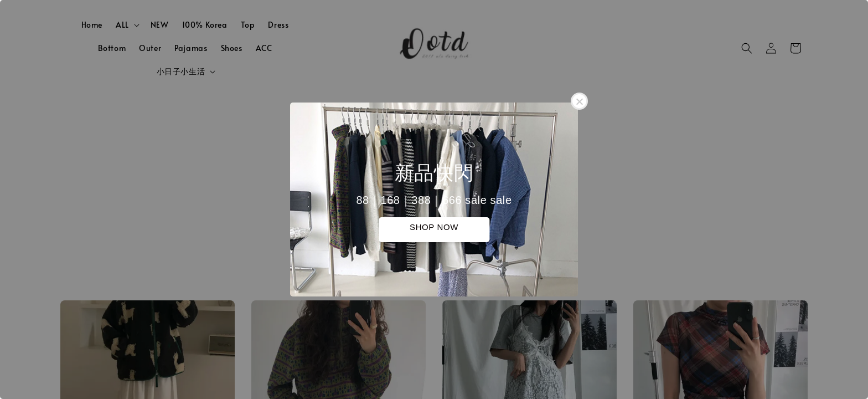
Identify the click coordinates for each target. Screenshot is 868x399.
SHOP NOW (434, 227)
